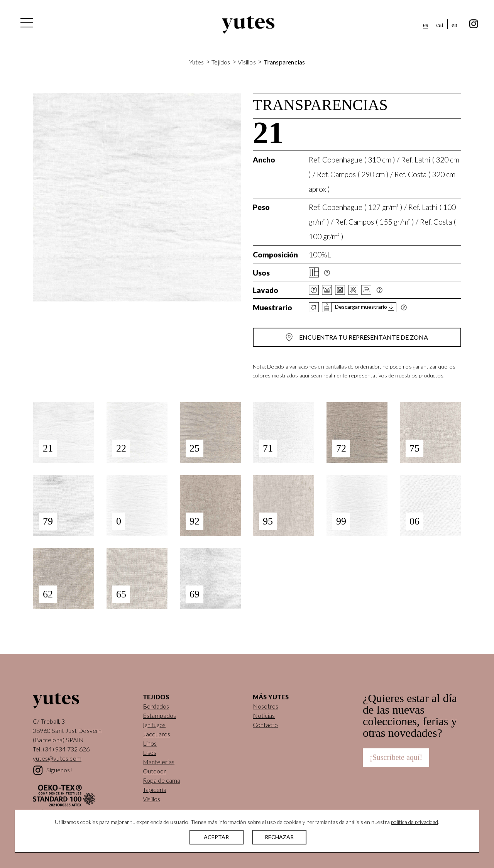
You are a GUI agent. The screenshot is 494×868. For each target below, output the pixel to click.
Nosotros (266, 706)
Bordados (156, 706)
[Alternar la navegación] (26, 25)
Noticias (264, 715)
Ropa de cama (162, 780)
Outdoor (154, 771)
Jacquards (156, 734)
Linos (150, 743)
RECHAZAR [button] (279, 837)
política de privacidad (414, 822)
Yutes (248, 25)
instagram (474, 24)
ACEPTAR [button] (216, 837)
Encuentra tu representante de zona (364, 337)
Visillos (247, 62)
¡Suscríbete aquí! (396, 757)
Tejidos (221, 62)
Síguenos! (59, 770)
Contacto (265, 725)
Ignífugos (154, 725)
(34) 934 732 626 (66, 749)
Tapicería (155, 789)
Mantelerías (159, 762)
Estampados (159, 715)
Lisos (150, 752)
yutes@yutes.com (57, 758)
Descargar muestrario (361, 307)
